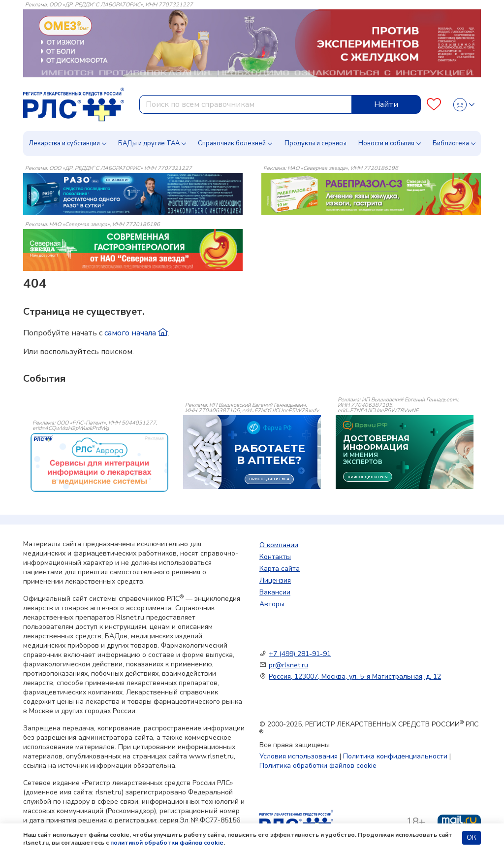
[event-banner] (99, 462)
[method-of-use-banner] (133, 194)
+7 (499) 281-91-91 (300, 654)
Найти (386, 104)
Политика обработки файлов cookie (318, 766)
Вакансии (275, 592)
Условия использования (299, 756)
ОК (472, 838)
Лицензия (275, 580)
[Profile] (464, 105)
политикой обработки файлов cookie (167, 843)
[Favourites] (434, 105)
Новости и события (386, 143)
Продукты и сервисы (315, 143)
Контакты (275, 557)
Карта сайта (280, 569)
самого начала (136, 333)
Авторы (272, 604)
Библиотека (451, 143)
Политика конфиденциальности (395, 756)
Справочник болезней (232, 143)
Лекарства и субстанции (64, 143)
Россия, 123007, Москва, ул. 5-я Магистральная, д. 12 (355, 676)
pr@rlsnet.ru (288, 665)
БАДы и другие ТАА (149, 143)
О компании (279, 545)
